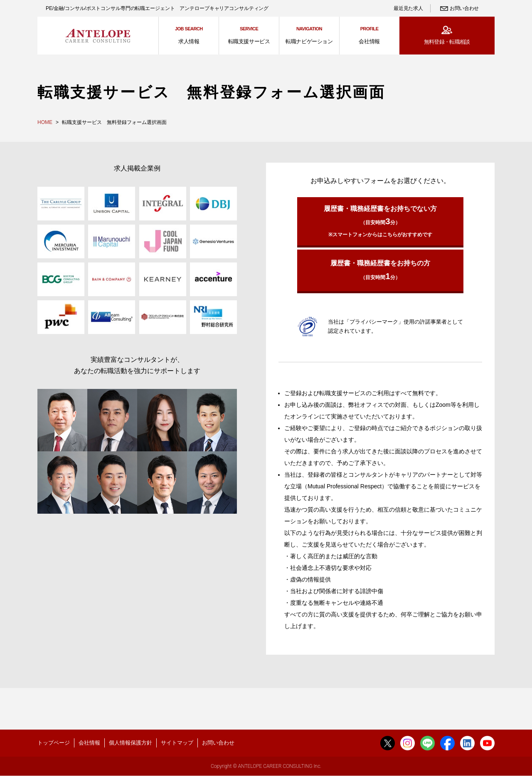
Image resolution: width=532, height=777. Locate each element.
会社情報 (89, 743)
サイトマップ (177, 743)
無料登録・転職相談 (447, 42)
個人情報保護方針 (131, 743)
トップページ (54, 743)
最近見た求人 (408, 8)
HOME (45, 122)
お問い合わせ (464, 8)
